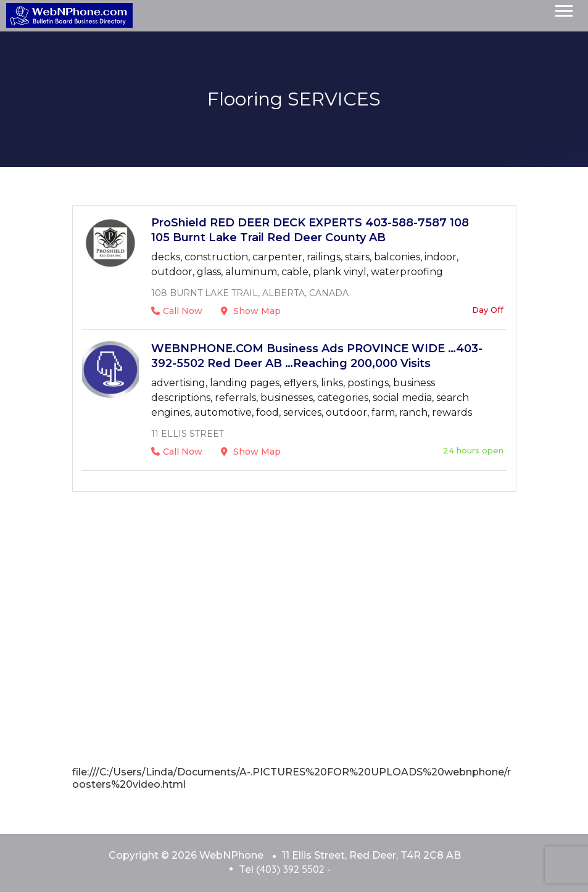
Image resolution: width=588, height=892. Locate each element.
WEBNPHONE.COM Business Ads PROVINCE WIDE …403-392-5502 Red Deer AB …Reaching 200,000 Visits (317, 356)
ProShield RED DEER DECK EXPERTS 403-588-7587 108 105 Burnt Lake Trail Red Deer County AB (310, 230)
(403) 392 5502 (290, 869)
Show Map (251, 311)
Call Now (177, 311)
